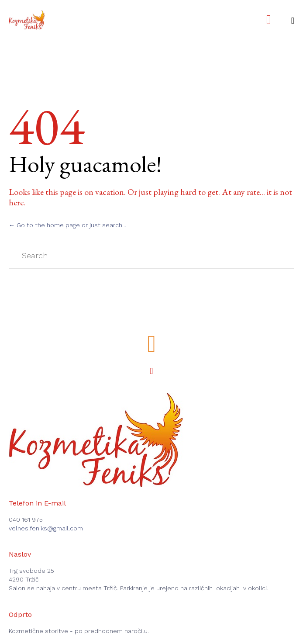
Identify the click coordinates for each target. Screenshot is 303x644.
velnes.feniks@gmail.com (46, 528)
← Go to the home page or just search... (67, 225)
